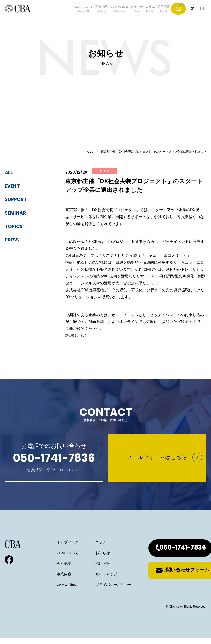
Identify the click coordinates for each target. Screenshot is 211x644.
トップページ (50, 548)
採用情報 (167, 16)
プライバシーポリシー (98, 591)
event (14, 186)
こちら (83, 336)
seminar (18, 213)
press (14, 240)
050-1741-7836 (173, 554)
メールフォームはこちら (157, 461)
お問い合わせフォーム (175, 577)
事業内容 (92, 16)
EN (202, 15)
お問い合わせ (182, 15)
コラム (150, 16)
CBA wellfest (113, 16)
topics (16, 227)
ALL (10, 173)
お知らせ (134, 16)
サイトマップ (90, 580)
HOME (89, 152)
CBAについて (70, 16)
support (18, 200)
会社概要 (46, 570)
